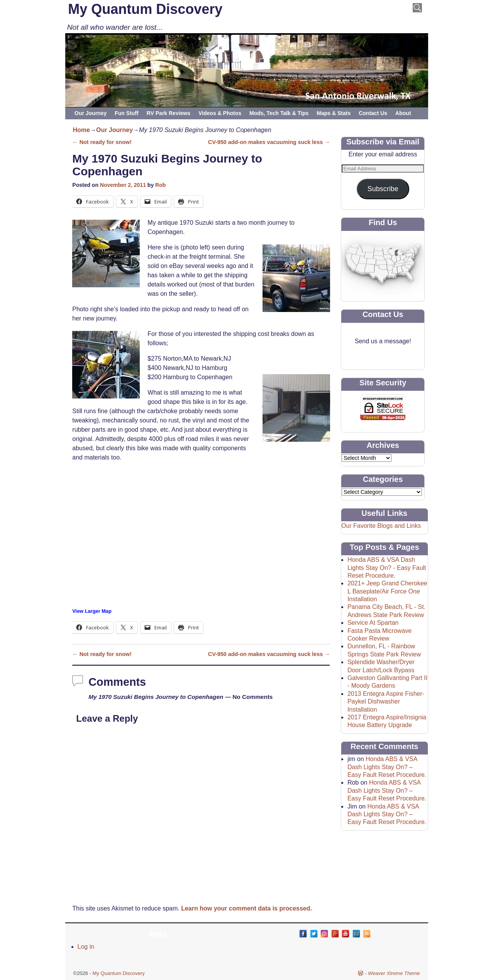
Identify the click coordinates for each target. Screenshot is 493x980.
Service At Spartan (373, 623)
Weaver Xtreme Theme (394, 973)
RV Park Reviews (169, 113)
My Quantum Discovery (145, 9)
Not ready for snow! (102, 142)
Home (81, 130)
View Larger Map (92, 611)
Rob (160, 185)
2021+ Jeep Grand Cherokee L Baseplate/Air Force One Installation (387, 591)
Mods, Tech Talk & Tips (279, 113)
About (403, 113)
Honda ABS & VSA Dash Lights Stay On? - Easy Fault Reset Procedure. (387, 568)
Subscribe (383, 189)
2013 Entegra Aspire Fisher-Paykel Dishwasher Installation (386, 702)
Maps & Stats (334, 113)
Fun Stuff (126, 113)
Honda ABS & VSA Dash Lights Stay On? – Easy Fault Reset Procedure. (387, 767)
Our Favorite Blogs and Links (381, 526)
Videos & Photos (220, 113)
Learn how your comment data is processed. (246, 908)
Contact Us (373, 113)
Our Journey (91, 113)
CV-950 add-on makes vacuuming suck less (269, 142)
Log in (86, 947)
